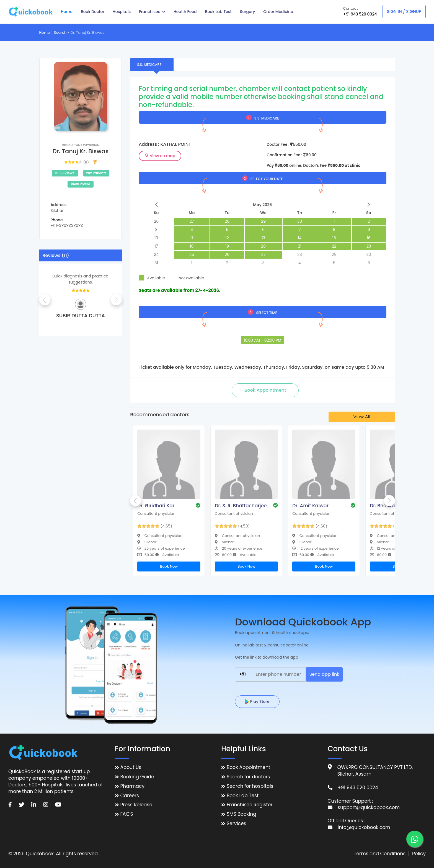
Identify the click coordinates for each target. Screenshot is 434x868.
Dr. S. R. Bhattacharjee (241, 506)
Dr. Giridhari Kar (156, 506)
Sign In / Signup (404, 11)
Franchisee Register (250, 805)
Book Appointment (248, 767)
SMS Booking (241, 814)
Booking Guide (137, 777)
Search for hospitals (250, 786)
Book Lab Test (243, 796)
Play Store (257, 701)
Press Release (136, 805)
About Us (131, 767)
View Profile (81, 184)
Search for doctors (248, 777)
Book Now (169, 566)
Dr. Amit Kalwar (310, 506)
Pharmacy (132, 786)
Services (236, 824)
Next (116, 300)
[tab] (152, 64)
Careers (130, 796)
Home (45, 33)
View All (362, 417)
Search (60, 33)
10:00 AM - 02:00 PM (263, 340)
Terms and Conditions (380, 854)
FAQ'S (127, 814)
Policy (419, 854)
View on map (160, 156)
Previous (45, 300)
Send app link (324, 674)
